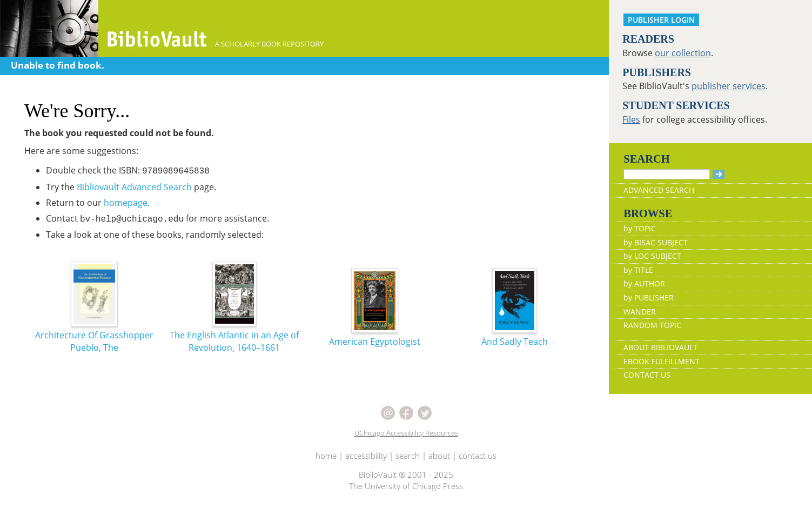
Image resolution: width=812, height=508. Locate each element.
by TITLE (638, 270)
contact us (478, 456)
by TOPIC (640, 228)
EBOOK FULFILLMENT (662, 361)
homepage (126, 203)
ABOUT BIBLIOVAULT (660, 347)
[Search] (667, 174)
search (408, 456)
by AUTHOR (644, 283)
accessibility (366, 456)
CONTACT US (647, 375)
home (326, 456)
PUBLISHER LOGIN (661, 20)
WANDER (640, 312)
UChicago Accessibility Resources (406, 433)
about (439, 456)
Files (631, 119)
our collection (683, 53)
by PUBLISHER (649, 298)
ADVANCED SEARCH (659, 190)
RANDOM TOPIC (652, 325)
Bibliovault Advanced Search (134, 187)
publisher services (729, 86)
